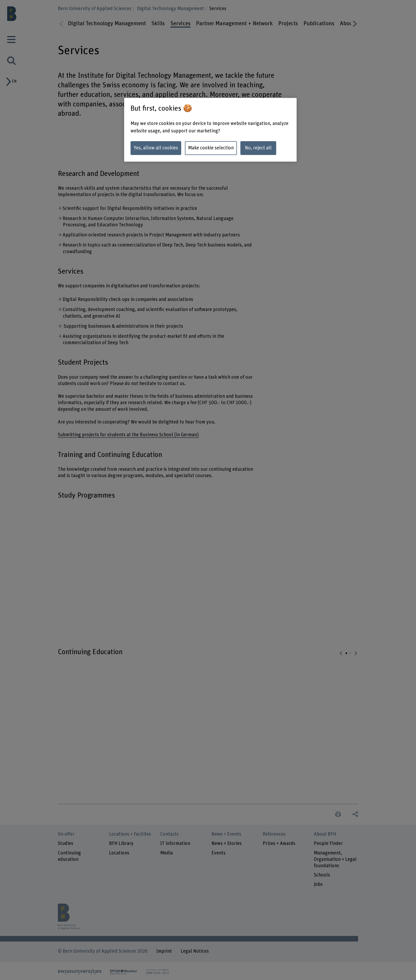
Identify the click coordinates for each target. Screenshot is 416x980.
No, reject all (258, 148)
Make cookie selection (211, 148)
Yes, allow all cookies (156, 148)
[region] (210, 130)
